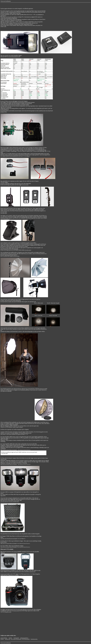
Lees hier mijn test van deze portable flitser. (10, 502)
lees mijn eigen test (20, 23)
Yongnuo (15, 552)
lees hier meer (28, 250)
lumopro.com (35, 23)
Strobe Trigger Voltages (17, 427)
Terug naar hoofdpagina (6, 1)
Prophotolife (16, 638)
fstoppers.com (8, 612)
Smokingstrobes (34, 639)
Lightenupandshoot (24, 638)
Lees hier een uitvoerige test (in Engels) (9, 539)
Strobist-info (8, 639)
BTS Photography (26, 639)
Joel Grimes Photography (16, 639)
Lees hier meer (25, 185)
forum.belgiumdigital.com (14, 57)
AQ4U (22, 184)
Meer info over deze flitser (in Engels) (9, 450)
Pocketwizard (3, 574)
